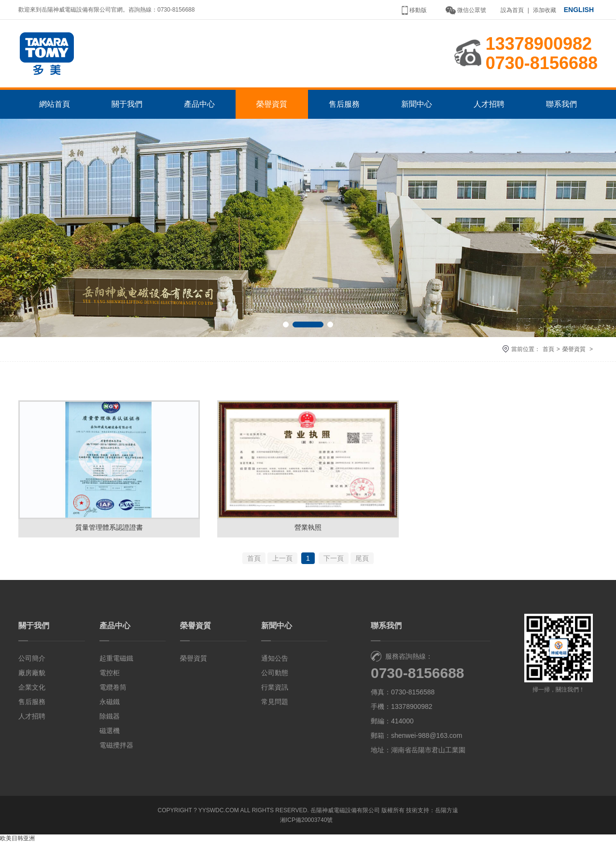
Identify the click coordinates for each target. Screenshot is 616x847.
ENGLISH (579, 10)
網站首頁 (55, 107)
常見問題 (275, 706)
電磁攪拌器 (116, 749)
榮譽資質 (272, 107)
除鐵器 (110, 720)
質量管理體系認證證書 (109, 531)
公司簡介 (32, 663)
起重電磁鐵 (116, 663)
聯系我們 (561, 107)
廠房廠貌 (32, 677)
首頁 (548, 353)
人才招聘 (489, 107)
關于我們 (127, 107)
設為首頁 (512, 10)
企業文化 (32, 692)
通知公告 (275, 663)
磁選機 (110, 735)
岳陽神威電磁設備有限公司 (345, 815)
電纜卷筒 (113, 692)
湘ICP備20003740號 (306, 824)
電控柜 (110, 677)
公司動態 (275, 677)
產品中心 (199, 107)
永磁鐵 (110, 706)
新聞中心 (417, 107)
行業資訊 (275, 692)
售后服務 (344, 107)
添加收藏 (545, 10)
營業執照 (308, 531)
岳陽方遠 (447, 815)
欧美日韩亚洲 (17, 843)
